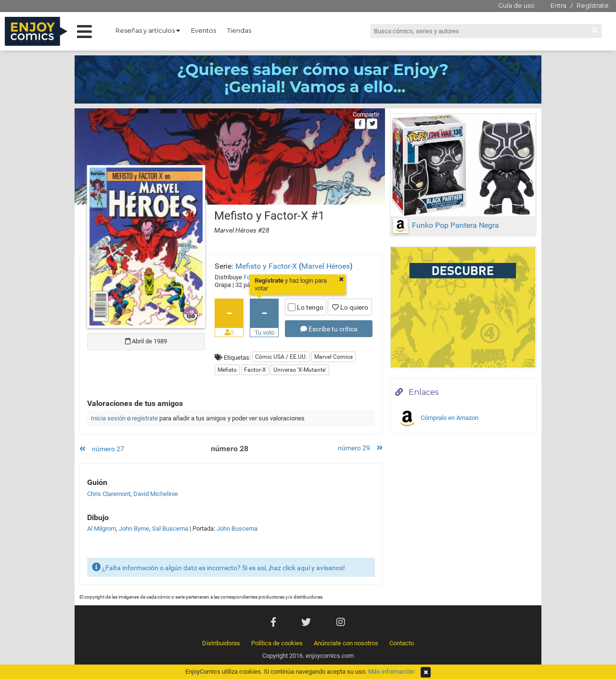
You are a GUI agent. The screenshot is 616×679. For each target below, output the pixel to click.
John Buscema (237, 529)
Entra (558, 5)
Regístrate (593, 5)
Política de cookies (277, 643)
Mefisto (227, 370)
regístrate (145, 418)
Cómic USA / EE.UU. (281, 357)
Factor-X (255, 370)
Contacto (402, 643)
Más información (391, 672)
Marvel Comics (334, 357)
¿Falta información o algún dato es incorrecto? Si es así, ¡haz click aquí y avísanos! (218, 567)
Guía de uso (516, 5)
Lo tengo (306, 307)
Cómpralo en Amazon (438, 418)
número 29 (360, 448)
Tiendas (239, 30)
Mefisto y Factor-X (266, 266)
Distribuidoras (221, 643)
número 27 (102, 449)
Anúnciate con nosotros (346, 643)
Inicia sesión (108, 418)
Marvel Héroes (326, 266)
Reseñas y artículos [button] (148, 30)
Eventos (204, 30)
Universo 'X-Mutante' (300, 370)
